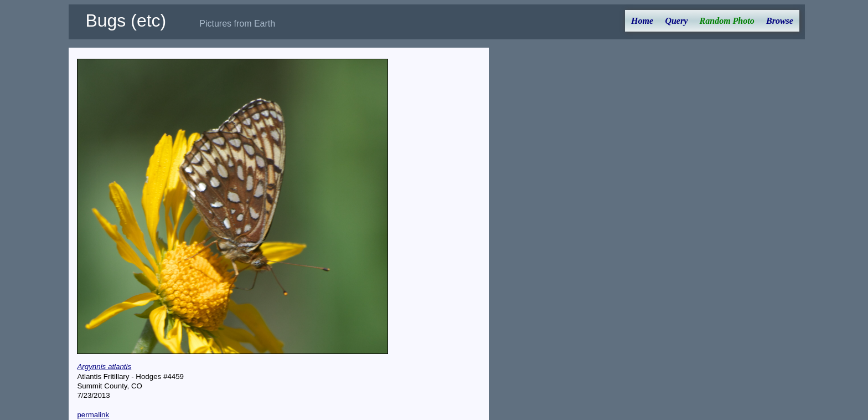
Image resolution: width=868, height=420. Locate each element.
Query (676, 21)
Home (642, 21)
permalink (93, 415)
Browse (780, 21)
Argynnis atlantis (104, 367)
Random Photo (727, 21)
